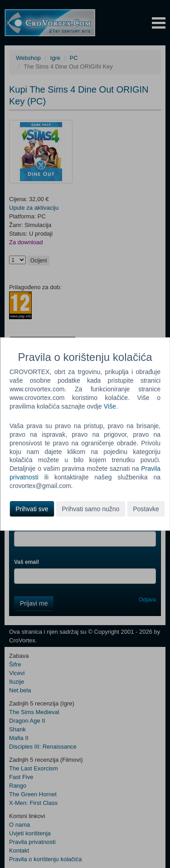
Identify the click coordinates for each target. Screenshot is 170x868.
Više (110, 406)
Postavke (146, 509)
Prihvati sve (32, 509)
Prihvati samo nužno (90, 509)
